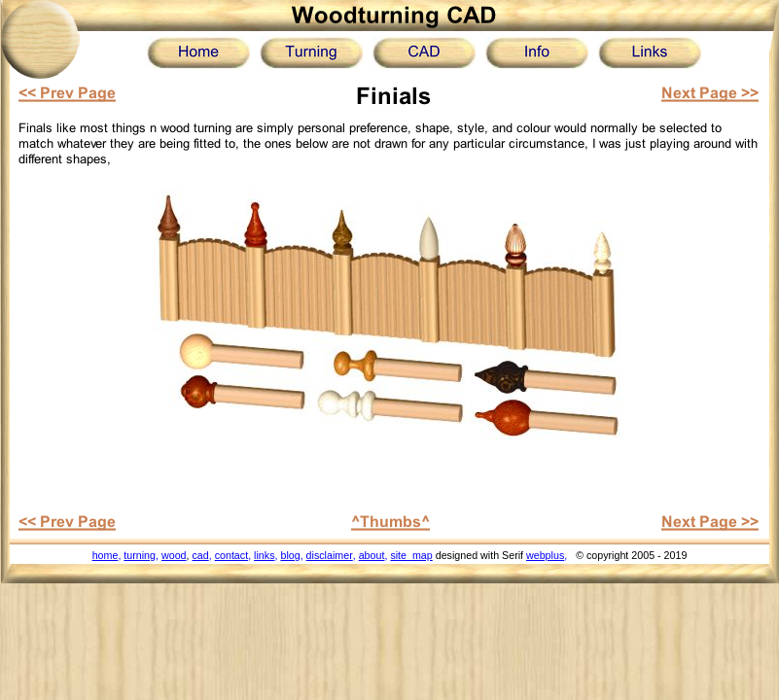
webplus (545, 555)
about (372, 555)
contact (231, 555)
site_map (411, 555)
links (264, 555)
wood (174, 555)
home (106, 555)
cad (200, 555)
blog (290, 555)
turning (140, 555)
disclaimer (330, 555)
